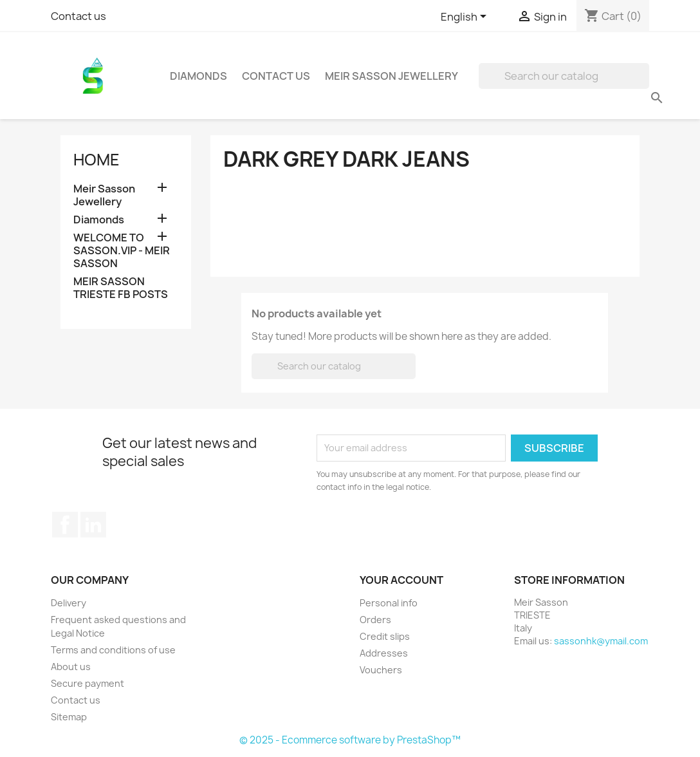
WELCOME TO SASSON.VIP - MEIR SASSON (122, 251)
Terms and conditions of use (113, 650)
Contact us (78, 16)
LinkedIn (93, 525)
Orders (375, 620)
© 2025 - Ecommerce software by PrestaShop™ (350, 740)
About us (71, 667)
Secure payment (87, 683)
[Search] (564, 76)
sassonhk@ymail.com (601, 641)
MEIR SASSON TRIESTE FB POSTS (121, 288)
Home (97, 160)
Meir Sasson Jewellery (391, 76)
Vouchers (381, 670)
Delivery (69, 603)
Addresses (384, 653)
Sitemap (69, 717)
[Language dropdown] (466, 17)
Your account (401, 580)
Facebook (65, 525)
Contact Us (276, 76)
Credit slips (385, 636)
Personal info (389, 603)
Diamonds (198, 76)
